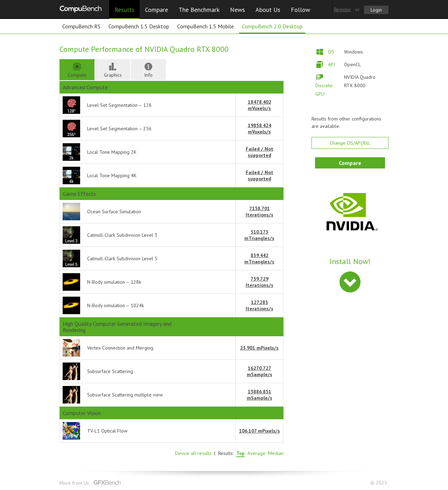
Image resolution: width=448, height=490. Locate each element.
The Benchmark (199, 10)
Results (124, 10)
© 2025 (379, 483)
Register (342, 9)
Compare (156, 10)
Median (276, 453)
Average (256, 453)
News (237, 10)
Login (376, 10)
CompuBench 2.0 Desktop (272, 26)
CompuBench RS (81, 26)
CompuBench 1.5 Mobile (205, 26)
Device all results (193, 453)
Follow (300, 10)
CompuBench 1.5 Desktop (139, 26)
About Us (268, 10)
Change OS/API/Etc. (350, 143)
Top (240, 453)
